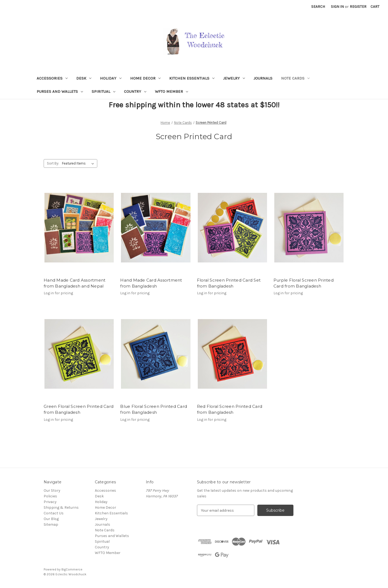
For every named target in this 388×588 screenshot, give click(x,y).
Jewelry (234, 78)
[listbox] (79, 163)
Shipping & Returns (61, 507)
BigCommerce (72, 569)
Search (318, 7)
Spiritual (103, 91)
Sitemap (51, 524)
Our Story (52, 490)
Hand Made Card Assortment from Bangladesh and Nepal (75, 283)
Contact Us (54, 513)
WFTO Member (172, 91)
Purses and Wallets (60, 91)
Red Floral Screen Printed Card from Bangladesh (230, 409)
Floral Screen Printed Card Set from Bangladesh (229, 283)
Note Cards (295, 78)
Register (358, 7)
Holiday (111, 78)
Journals (263, 78)
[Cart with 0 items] (375, 7)
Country (135, 91)
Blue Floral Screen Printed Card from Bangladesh (154, 409)
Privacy (50, 502)
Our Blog (51, 519)
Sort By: (53, 163)
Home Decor (145, 78)
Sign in (337, 7)
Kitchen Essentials (192, 78)
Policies (50, 496)
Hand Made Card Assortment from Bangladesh (151, 283)
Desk (84, 78)
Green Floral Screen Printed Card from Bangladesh (79, 409)
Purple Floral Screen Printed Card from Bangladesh (304, 283)
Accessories (52, 78)
